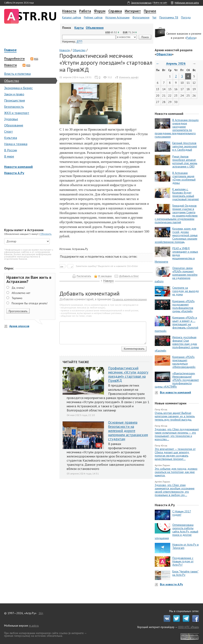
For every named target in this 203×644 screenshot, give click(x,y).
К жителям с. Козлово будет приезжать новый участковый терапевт (186, 194)
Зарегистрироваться (141, 3)
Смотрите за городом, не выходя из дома (185, 291)
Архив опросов (19, 326)
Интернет (133, 11)
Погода (186, 17)
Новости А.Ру (14, 173)
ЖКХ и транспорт (17, 113)
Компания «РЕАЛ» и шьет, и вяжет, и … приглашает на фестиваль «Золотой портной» (176, 324)
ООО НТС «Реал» (188, 627)
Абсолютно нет (21, 293)
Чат (154, 17)
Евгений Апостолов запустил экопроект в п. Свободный (185, 146)
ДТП (79, 41)
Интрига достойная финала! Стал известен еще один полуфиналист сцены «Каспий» (177, 344)
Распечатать (84, 276)
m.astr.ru (34, 626)
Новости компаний (18, 167)
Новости (69, 11)
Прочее (150, 11)
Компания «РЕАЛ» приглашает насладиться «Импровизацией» (184, 362)
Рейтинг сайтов (93, 17)
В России (11, 150)
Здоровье (11, 119)
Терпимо (17, 298)
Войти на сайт (160, 3)
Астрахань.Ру (80, 249)
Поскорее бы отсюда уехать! (30, 303)
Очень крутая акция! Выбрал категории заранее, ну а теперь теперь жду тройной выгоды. (175, 416)
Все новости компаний (175, 392)
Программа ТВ (169, 17)
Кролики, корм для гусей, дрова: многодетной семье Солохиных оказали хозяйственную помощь (176, 235)
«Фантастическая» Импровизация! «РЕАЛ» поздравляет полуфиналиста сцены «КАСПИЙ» (177, 380)
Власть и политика (17, 74)
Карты (79, 28)
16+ (41, 613)
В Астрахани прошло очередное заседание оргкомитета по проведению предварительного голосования (177, 128)
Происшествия (15, 100)
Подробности (14, 59)
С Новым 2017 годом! (182, 513)
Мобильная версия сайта (187, 3)
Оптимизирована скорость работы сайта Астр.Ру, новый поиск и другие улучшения (176, 531)
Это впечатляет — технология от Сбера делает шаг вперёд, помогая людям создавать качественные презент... (175, 454)
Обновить (46, 234)
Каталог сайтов (72, 17)
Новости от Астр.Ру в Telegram (185, 546)
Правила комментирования (129, 299)
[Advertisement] (29, 202)
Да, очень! (18, 288)
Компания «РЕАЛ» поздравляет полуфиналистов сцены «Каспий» (184, 306)
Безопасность (14, 107)
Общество (12, 81)
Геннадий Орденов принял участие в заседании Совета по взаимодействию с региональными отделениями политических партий (176, 214)
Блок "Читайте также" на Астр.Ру (185, 573)
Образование (14, 125)
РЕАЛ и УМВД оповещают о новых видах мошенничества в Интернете (176, 255)
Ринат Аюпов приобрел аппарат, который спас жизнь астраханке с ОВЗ (185, 161)
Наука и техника (16, 144)
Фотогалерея (141, 17)
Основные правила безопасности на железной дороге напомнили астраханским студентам (128, 431)
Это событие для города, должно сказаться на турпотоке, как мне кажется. (176, 472)
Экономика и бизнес (18, 88)
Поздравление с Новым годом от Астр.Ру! (183, 561)
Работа (85, 11)
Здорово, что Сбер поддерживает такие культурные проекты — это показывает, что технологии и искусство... (177, 434)
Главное (10, 50)
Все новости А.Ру (171, 584)
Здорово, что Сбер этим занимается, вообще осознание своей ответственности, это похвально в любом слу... (175, 490)
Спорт (8, 131)
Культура (11, 138)
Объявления (95, 28)
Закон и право (14, 94)
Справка (115, 11)
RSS (34, 59)
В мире (9, 156)
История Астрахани (117, 17)
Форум (100, 11)
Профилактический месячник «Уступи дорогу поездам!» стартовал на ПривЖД (128, 374)
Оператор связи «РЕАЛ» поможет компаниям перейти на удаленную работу (176, 275)
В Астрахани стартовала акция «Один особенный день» (184, 178)
